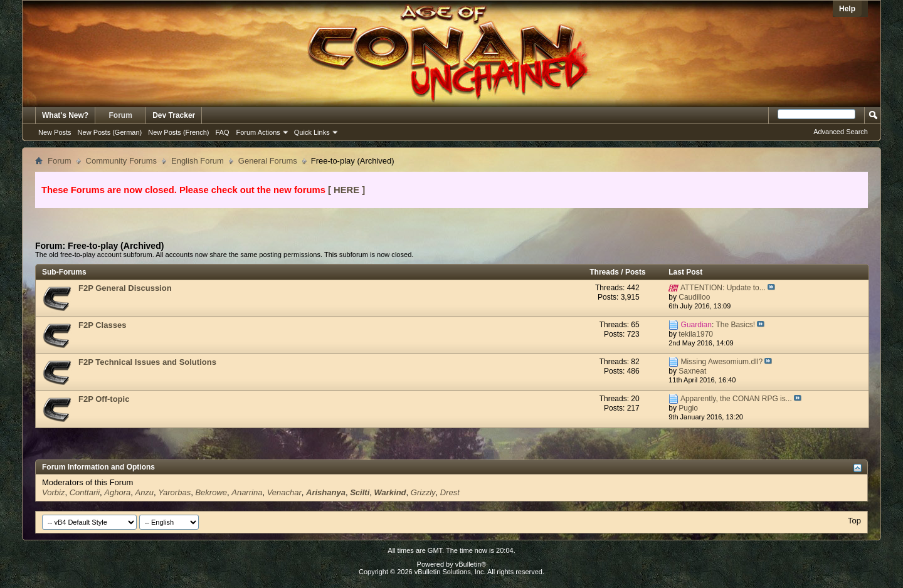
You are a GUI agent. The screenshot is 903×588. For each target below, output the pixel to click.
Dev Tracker (174, 115)
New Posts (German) (110, 132)
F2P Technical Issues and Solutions (147, 362)
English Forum (198, 161)
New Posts (55, 132)
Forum (121, 115)
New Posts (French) (178, 132)
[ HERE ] (346, 190)
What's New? (65, 115)
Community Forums (121, 161)
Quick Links (312, 132)
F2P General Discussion (125, 288)
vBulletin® (471, 564)
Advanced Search (841, 132)
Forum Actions (258, 132)
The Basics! (735, 325)
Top (854, 521)
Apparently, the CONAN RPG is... (736, 399)
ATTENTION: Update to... (723, 288)
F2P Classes (102, 325)
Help (847, 9)
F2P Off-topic (104, 399)
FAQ (222, 132)
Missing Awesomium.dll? (722, 362)
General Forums (268, 161)
